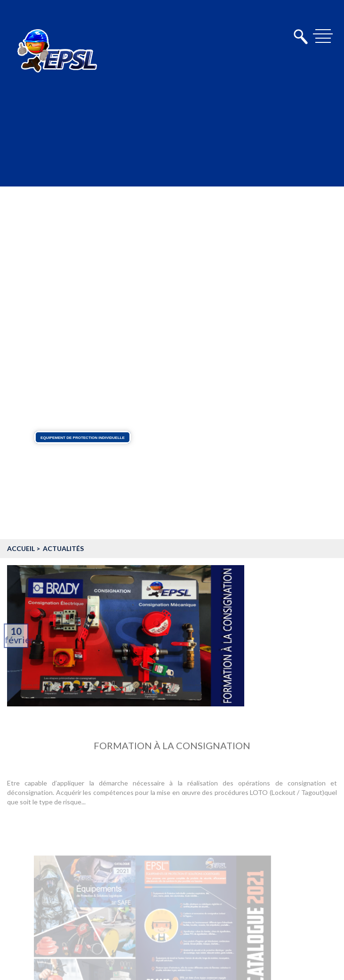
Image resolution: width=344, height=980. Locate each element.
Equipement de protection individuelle (83, 437)
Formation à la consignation (172, 748)
